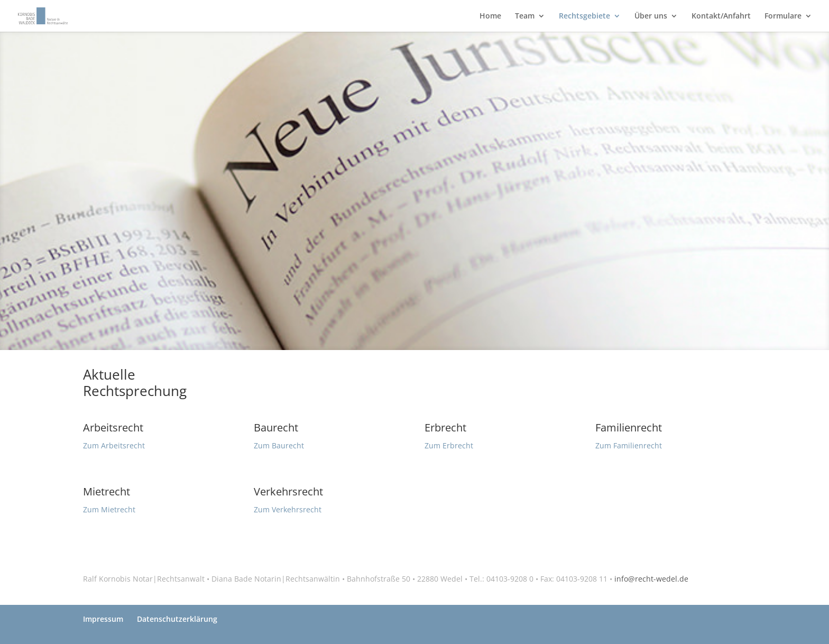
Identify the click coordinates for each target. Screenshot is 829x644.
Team (525, 16)
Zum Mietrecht (109, 509)
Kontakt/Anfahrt (721, 16)
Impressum (103, 619)
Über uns (651, 16)
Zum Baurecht (279, 445)
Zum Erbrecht (449, 445)
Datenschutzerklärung (177, 619)
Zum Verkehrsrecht (288, 509)
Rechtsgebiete (584, 16)
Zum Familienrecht (629, 445)
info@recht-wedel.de (651, 579)
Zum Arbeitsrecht (114, 445)
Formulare (783, 16)
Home (490, 16)
